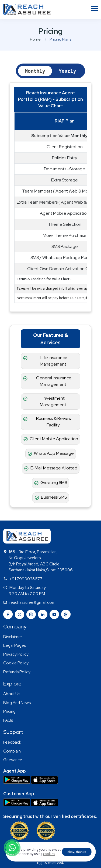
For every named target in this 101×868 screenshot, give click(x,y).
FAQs (8, 720)
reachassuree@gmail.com (32, 602)
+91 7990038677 (26, 579)
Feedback (12, 742)
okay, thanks (77, 852)
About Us (12, 694)
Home (35, 39)
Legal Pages (15, 645)
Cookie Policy (16, 663)
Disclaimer (13, 637)
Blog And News (17, 703)
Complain (12, 751)
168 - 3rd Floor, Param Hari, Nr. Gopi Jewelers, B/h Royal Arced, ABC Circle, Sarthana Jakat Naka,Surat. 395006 (41, 561)
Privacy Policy (16, 654)
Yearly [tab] (67, 71)
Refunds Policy (17, 672)
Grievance (13, 760)
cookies (49, 854)
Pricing (9, 711)
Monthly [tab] (35, 71)
